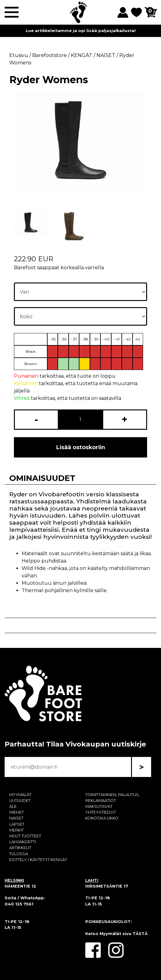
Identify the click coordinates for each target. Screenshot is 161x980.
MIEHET (17, 812)
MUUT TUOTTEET (25, 836)
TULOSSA (19, 854)
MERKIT (17, 830)
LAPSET (17, 824)
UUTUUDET (20, 801)
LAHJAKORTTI (23, 842)
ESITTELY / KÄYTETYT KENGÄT (38, 860)
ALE (13, 806)
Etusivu (19, 55)
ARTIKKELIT (20, 848)
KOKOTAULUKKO (102, 818)
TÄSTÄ (140, 934)
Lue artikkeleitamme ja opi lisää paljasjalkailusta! (81, 31)
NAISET (16, 818)
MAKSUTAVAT (99, 806)
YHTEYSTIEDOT (101, 812)
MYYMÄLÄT (20, 795)
